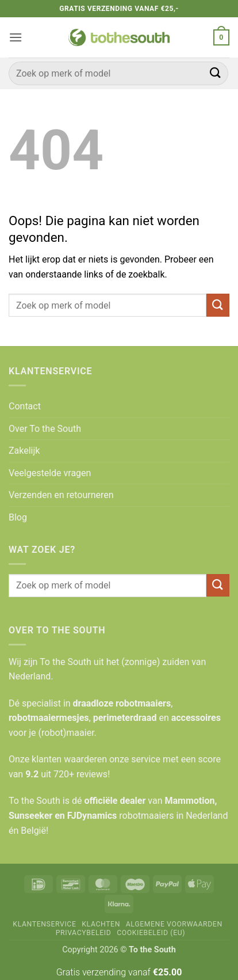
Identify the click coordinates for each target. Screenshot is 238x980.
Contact (25, 406)
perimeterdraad (125, 718)
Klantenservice (44, 924)
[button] (16, 37)
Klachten (101, 924)
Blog (18, 517)
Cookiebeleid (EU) (151, 933)
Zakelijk (24, 451)
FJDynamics (92, 816)
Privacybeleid (84, 933)
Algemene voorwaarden (174, 924)
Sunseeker (30, 816)
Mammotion (189, 801)
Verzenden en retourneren (61, 495)
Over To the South (45, 429)
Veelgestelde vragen (50, 473)
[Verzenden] (216, 73)
